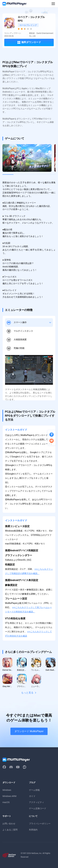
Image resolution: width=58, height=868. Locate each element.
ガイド (32, 796)
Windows (7, 790)
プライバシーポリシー (40, 824)
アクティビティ (37, 802)
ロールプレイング (28, 25)
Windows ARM (9, 796)
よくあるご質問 (10, 830)
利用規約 (33, 830)
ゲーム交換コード (38, 808)
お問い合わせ (9, 824)
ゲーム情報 (34, 790)
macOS (6, 802)
